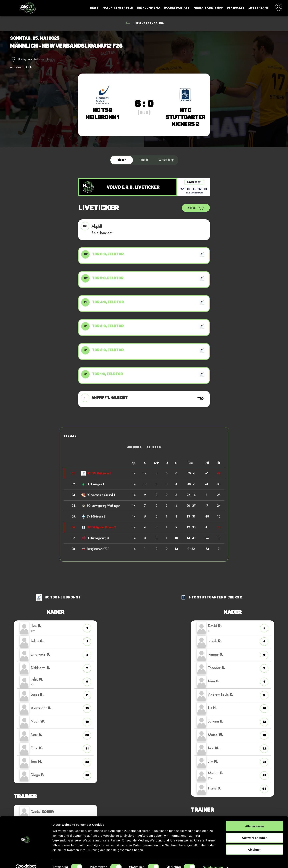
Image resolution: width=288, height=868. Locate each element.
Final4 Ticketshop (208, 8)
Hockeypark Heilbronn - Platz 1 (36, 59)
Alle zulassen (254, 819)
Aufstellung (166, 160)
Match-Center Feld (118, 8)
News (94, 8)
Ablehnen (255, 843)
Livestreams (259, 8)
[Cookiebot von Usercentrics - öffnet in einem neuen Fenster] (26, 860)
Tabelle (144, 160)
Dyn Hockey (236, 8)
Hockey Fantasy (177, 8)
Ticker (122, 160)
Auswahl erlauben (255, 831)
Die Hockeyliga (149, 8)
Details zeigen (213, 860)
